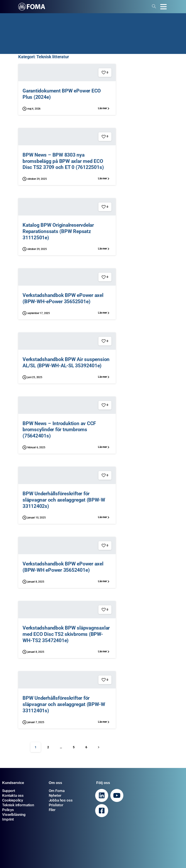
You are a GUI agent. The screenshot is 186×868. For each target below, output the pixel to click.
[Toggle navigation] (163, 7)
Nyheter (55, 795)
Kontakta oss (13, 795)
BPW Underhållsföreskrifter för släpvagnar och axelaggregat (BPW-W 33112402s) (64, 502)
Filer (52, 810)
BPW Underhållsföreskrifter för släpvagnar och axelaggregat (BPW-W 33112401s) (64, 707)
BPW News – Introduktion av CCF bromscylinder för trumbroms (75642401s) (59, 432)
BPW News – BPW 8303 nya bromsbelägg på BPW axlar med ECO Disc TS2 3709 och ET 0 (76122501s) (63, 161)
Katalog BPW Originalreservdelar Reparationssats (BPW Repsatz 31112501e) (58, 234)
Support (9, 791)
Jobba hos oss (61, 800)
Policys (8, 810)
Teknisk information (18, 805)
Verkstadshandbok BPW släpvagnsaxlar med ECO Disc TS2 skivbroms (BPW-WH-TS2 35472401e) (66, 636)
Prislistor (56, 805)
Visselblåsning (14, 815)
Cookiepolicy (13, 800)
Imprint (8, 819)
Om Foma (57, 791)
